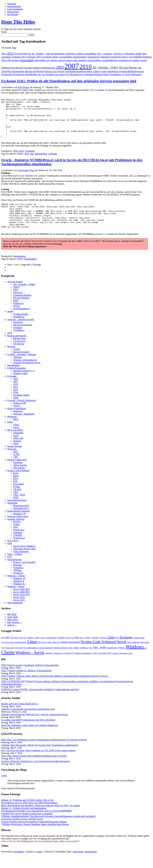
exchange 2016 (34, 57)
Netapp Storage (15, 459)
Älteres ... (12, 638)
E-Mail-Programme (17, 381)
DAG (22, 159)
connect (97, 71)
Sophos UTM (20, 416)
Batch (16, 488)
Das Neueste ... (14, 635)
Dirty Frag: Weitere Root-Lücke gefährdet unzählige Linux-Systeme (34, 768)
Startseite (12, 4)
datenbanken (41, 161)
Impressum (78, 864)
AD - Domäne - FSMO (105, 68)
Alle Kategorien (15, 615)
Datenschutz (13, 12)
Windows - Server (16, 599)
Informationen (14, 6)
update (136, 60)
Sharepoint (12, 515)
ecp (43, 74)
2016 (4, 54)
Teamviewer (19, 551)
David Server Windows (24, 559)
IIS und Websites (21, 310)
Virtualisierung (14, 572)
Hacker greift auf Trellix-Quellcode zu (20, 716)
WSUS (16, 319)
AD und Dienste (128, 68)
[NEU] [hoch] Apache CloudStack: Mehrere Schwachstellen (30, 678)
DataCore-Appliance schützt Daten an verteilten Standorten (30, 738)
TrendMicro (19, 343)
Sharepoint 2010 (21, 518)
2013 (10, 53)
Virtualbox (18, 580)
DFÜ (16, 464)
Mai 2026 (12, 627)
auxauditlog (90, 54)
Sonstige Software (16, 532)
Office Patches (20, 478)
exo (57, 74)
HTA (16, 491)
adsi (140, 68)
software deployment (46, 660)
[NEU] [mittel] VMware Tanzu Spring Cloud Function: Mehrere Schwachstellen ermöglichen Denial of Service (55, 689)
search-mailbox (94, 60)
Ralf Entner (23, 87)
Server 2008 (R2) (21, 604)
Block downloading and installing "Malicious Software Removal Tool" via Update (41, 818)
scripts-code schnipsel (76, 60)
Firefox (17, 362)
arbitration (71, 54)
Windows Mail (20, 386)
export (62, 74)
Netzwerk (12, 461)
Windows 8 (19, 594)
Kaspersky (18, 335)
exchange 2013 (19, 57)
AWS (10, 346)
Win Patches (19, 480)
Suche (4, 32)
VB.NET (17, 502)
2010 (85, 66)
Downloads (13, 14)
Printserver (18, 316)
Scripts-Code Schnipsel (18, 483)
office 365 (6, 60)
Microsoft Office (15, 443)
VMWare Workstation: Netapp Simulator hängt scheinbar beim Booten (35, 837)
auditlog (80, 54)
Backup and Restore (35, 71)
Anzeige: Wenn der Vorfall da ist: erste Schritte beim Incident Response (35, 774)
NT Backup (19, 356)
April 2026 (12, 629)
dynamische (7, 74)
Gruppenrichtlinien (22, 308)
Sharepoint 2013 (21, 521)
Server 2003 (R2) (21, 602)
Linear (39, 864)
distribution (113, 71)
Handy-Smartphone (112, 74)
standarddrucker (110, 60)
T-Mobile (18, 548)
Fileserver (18, 305)
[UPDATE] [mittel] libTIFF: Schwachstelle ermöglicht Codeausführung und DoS (40, 702)
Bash (16, 486)
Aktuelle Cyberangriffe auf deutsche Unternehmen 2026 (28, 722)
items (127, 74)
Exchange (30, 159)
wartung (28, 68)
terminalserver (125, 60)
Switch (16, 418)
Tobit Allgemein (21, 564)
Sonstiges (18, 545)
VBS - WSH (19, 507)
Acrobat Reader (21, 327)
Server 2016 (19, 610)
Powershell (18, 497)
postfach (16, 60)
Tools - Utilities (15, 567)
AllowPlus (6, 71)
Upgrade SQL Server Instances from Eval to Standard (27, 826)
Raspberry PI (19, 526)
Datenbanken (19, 269)
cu (123, 54)
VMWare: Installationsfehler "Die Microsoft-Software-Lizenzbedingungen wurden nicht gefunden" (49, 829)
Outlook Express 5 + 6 (24, 383)
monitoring (116, 57)
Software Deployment (18, 529)
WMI (16, 510)
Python (17, 499)
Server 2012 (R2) (21, 607)
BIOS (16, 432)
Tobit (10, 556)
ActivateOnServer (23, 54)
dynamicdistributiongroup (131, 71)
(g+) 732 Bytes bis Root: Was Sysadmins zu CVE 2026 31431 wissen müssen (38, 763)
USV (10, 569)
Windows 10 (19, 591)
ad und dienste (58, 54)
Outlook (17, 453)
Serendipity (19, 864)
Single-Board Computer (19, 524)
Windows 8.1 (19, 596)
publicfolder (40, 60)
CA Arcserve (19, 354)
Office (49, 655)
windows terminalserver (44, 68)
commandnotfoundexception (79, 71)
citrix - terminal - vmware (109, 54)
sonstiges (18, 340)
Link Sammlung (15, 9)
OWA (16, 410)
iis (123, 74)
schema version (57, 60)
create (104, 71)
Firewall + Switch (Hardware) (22, 413)
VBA (16, 505)
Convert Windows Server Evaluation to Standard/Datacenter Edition (34, 834)
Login (4, 788)
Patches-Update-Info (17, 472)
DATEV (17, 534)
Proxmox (18, 577)
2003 (60, 67)
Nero (16, 540)
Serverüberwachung (17, 513)
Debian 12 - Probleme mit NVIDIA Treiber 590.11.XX (27, 813)
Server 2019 (19, 613)
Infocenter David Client (25, 561)
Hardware (18, 424)
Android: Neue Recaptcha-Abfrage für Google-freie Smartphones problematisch (40, 758)
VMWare (18, 370)
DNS (16, 302)
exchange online (50, 57)
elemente (50, 74)
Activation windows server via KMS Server (22, 832)
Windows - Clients (16, 588)
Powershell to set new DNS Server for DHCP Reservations (29, 815)
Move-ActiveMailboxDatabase (137, 57)
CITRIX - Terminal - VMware (22, 367)
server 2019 (19, 660)
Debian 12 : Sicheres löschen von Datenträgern (24, 821)
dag (145, 54)
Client (16, 437)
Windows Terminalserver (25, 372)
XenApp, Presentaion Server (27, 375)
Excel (16, 448)
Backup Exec (51, 71)
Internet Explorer (21, 364)
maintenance (94, 57)
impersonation (80, 57)
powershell (27, 60)
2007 (72, 66)
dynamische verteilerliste (25, 74)
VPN (16, 470)
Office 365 (18, 451)
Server (16, 440)
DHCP (16, 300)
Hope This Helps (18, 22)
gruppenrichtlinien (93, 74)
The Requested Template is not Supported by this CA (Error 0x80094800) (36, 823)
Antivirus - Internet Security (21, 332)
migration (105, 57)
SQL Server (13, 553)
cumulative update (133, 54)
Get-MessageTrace (75, 74)
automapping (18, 71)
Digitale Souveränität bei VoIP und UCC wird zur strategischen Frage (34, 727)
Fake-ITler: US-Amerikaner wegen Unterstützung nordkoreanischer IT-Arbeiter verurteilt (44, 752)
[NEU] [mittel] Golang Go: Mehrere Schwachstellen (26, 683)
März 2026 (12, 632)
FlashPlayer (19, 329)
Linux (10, 435)
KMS (16, 313)
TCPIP (16, 467)
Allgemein (18, 445)
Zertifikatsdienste (22, 321)
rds (48, 60)
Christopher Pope (26, 178)
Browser (11, 359)
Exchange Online (21, 408)
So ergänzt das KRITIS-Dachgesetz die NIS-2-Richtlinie (28, 732)
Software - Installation (24, 426)
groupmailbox (66, 57)
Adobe (10, 324)
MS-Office (42, 655)
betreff (61, 71)
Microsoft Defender (23, 337)
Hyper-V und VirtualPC (25, 575)
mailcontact (136, 74)
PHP (15, 494)
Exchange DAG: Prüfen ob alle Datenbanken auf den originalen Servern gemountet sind (69, 81)
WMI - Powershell (100, 666)
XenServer (18, 586)
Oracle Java (19, 542)
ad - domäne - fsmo (41, 54)
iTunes (16, 537)
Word (16, 456)
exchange (6, 57)
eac (39, 74)
